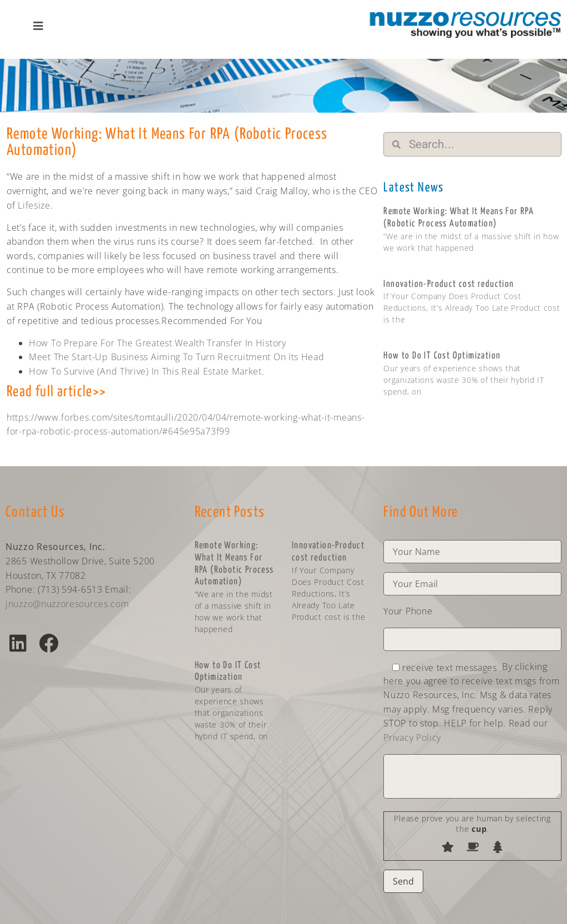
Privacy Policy (412, 738)
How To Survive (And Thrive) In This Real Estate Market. (147, 371)
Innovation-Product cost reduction (449, 284)
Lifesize (34, 205)
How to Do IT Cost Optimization (442, 356)
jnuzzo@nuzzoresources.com (67, 604)
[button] (18, 643)
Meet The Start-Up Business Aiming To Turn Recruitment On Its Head (177, 357)
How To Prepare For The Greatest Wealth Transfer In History (158, 343)
